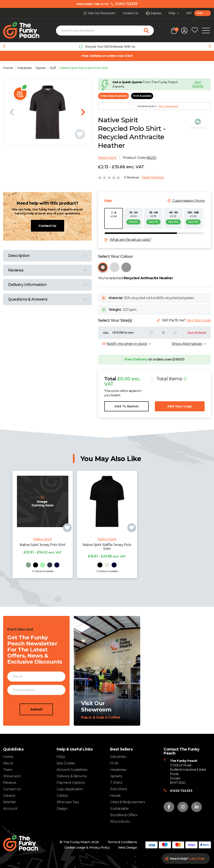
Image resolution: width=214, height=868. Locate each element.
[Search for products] (149, 31)
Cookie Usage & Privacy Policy (87, 847)
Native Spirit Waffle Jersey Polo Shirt (107, 559)
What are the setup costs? (131, 240)
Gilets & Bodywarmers (127, 802)
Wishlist (10, 802)
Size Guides (66, 763)
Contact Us (47, 226)
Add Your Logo (180, 406)
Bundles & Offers (124, 815)
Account (10, 809)
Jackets (116, 776)
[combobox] (203, 13)
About (8, 763)
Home (8, 68)
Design (62, 809)
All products (120, 821)
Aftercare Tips (68, 802)
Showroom (12, 776)
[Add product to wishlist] (67, 540)
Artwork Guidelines (72, 770)
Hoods (115, 796)
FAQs (61, 757)
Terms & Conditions (122, 842)
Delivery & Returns (71, 776)
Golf (53, 68)
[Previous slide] (4, 47)
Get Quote (198, 84)
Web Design (128, 847)
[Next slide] (210, 47)
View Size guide (199, 320)
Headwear (118, 770)
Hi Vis (114, 763)
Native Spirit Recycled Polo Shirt (84, 68)
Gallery (62, 796)
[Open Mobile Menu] (206, 31)
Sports (41, 68)
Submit (36, 722)
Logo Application (70, 789)
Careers (9, 796)
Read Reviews (153, 177)
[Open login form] (184, 31)
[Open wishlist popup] (195, 31)
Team (8, 770)
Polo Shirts (119, 789)
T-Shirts (116, 783)
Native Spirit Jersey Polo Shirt (43, 557)
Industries (25, 68)
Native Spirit (107, 158)
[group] (107, 47)
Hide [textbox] (200, 13)
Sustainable (119, 809)
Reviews (10, 783)
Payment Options (71, 783)
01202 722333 (181, 791)
